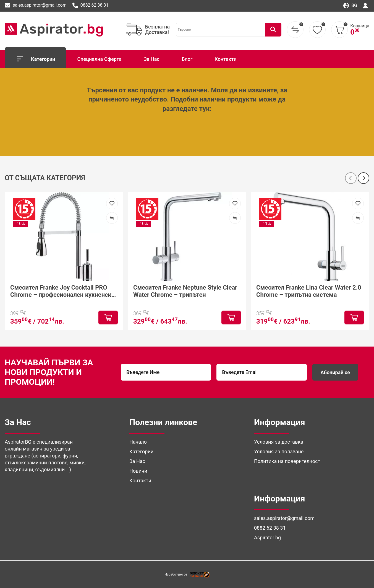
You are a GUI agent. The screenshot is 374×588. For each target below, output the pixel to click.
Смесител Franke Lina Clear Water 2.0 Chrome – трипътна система (309, 291)
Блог (187, 59)
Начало (138, 442)
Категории (35, 59)
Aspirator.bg (267, 538)
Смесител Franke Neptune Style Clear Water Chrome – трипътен (185, 291)
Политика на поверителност (287, 461)
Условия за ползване (279, 452)
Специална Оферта (99, 59)
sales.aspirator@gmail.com (36, 6)
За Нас (152, 59)
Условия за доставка (279, 442)
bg (350, 6)
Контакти (226, 59)
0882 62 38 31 (91, 6)
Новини (138, 471)
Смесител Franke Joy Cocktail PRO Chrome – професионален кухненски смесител (62, 291)
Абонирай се (335, 372)
